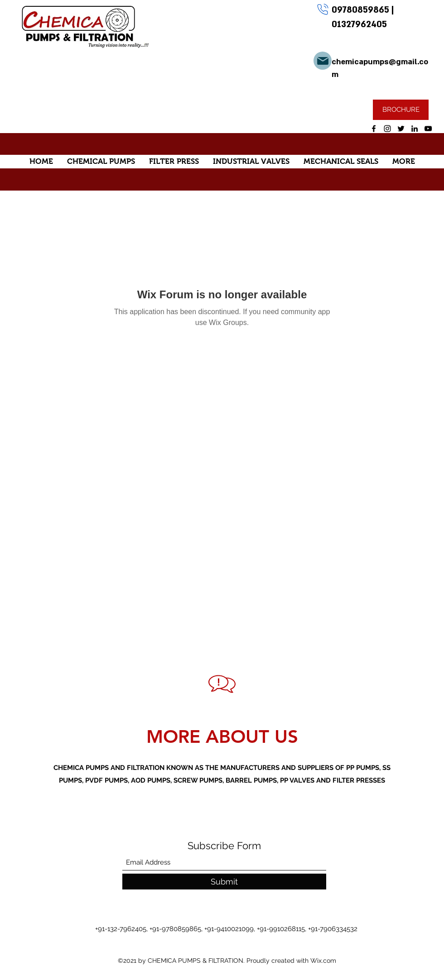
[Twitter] (401, 129)
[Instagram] (387, 129)
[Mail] (323, 61)
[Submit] (224, 882)
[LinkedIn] (415, 129)
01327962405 (359, 24)
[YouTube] (428, 129)
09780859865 (362, 10)
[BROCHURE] (401, 110)
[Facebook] (374, 129)
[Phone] (323, 9)
